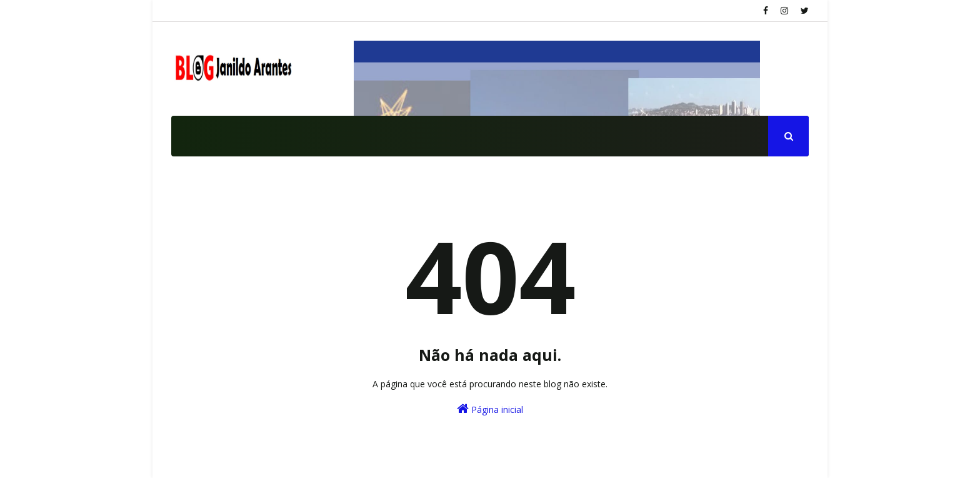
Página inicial (490, 409)
